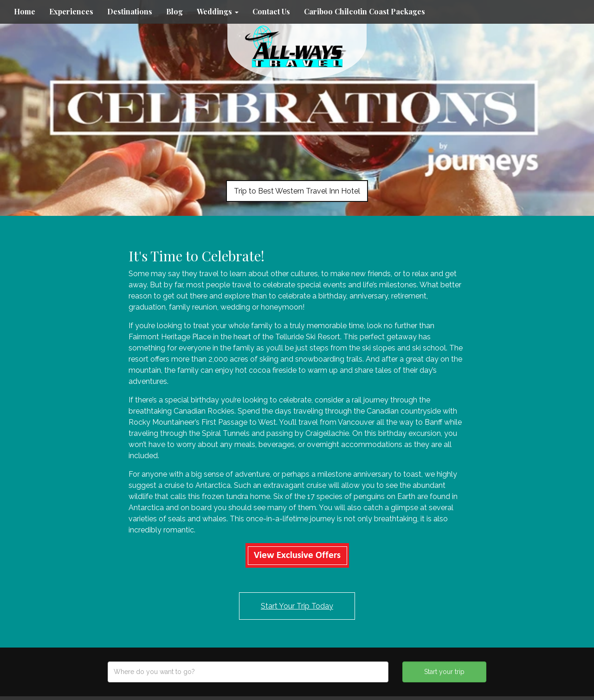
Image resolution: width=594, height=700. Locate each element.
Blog (174, 11)
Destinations (130, 11)
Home (25, 11)
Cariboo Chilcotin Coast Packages (365, 11)
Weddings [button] (218, 11)
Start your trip (444, 672)
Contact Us (271, 11)
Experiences (71, 11)
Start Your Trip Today (297, 606)
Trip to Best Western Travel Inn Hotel (297, 191)
